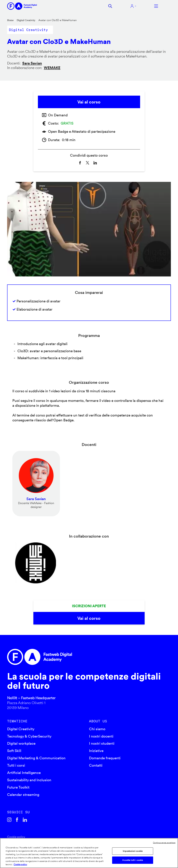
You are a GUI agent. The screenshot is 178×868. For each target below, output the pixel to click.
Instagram (9, 820)
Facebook (17, 820)
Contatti (96, 765)
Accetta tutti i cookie (133, 860)
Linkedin (25, 820)
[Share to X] (88, 163)
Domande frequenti (105, 758)
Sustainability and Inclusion (29, 780)
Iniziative (96, 751)
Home (10, 20)
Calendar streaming (23, 795)
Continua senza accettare (164, 843)
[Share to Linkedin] (95, 163)
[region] (89, 853)
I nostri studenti (102, 743)
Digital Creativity (26, 20)
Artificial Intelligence (24, 773)
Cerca (110, 6)
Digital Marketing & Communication (36, 758)
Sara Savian (32, 63)
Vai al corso (89, 102)
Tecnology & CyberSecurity (29, 736)
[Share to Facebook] (80, 163)
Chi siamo (97, 729)
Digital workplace (21, 743)
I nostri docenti (101, 736)
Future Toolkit (18, 787)
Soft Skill (14, 751)
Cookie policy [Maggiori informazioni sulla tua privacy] (20, 864)
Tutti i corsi (16, 765)
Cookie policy (16, 837)
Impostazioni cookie (133, 851)
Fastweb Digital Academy (69, 657)
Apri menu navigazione (156, 6)
